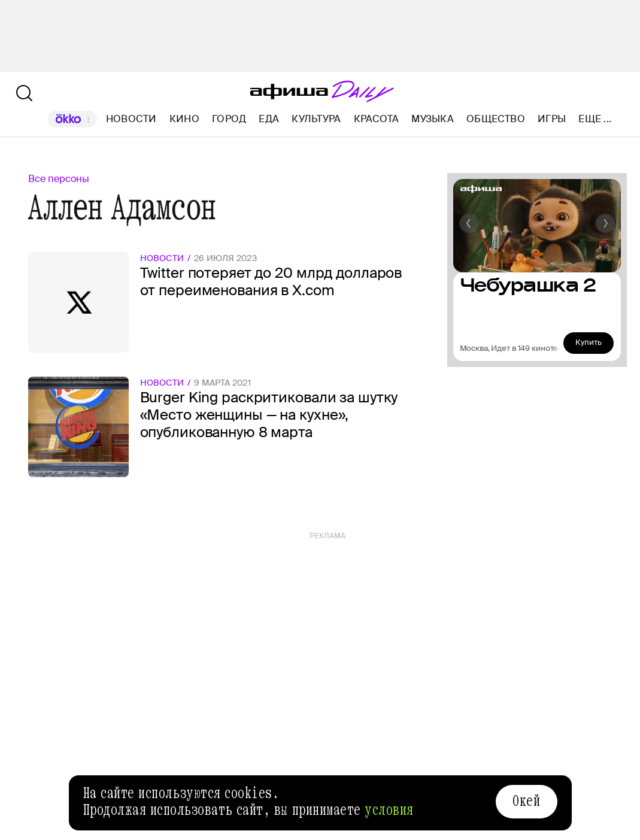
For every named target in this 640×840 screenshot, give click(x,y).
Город (229, 119)
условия (389, 810)
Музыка (432, 119)
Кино (184, 119)
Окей (526, 801)
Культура (316, 119)
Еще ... (595, 119)
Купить (589, 342)
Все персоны (59, 179)
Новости (131, 119)
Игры (552, 119)
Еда (269, 119)
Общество (496, 119)
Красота (377, 119)
